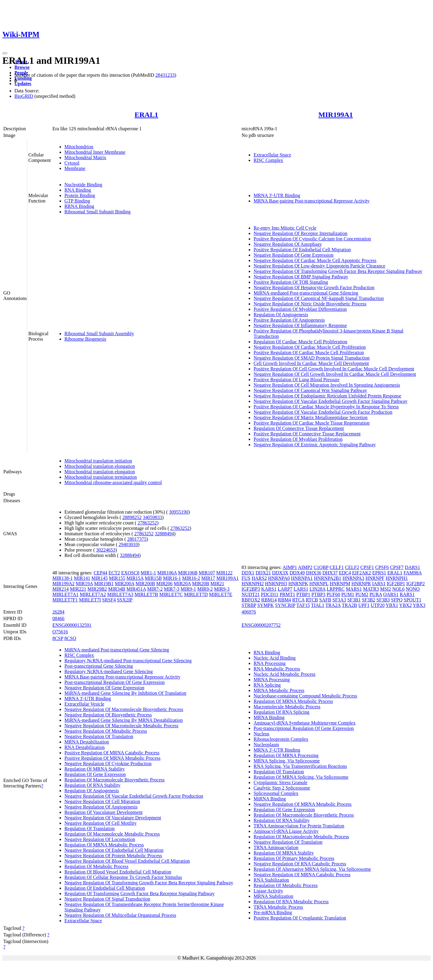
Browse (22, 67)
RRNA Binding (79, 206)
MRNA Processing (272, 680)
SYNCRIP (285, 605)
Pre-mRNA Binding (273, 912)
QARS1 (391, 594)
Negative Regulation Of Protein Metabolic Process (113, 856)
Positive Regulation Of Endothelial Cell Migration (302, 250)
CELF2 (352, 567)
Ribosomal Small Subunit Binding (97, 212)
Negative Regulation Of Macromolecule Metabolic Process (121, 726)
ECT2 (114, 573)
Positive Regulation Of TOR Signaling (291, 282)
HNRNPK (298, 584)
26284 (58, 612)
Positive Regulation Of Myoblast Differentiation (300, 309)
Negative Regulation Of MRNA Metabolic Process (302, 804)
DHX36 (314, 573)
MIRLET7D (196, 594)
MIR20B (201, 584)
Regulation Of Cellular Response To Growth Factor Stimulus (123, 877)
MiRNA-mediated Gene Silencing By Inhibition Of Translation (125, 693)
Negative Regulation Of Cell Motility (100, 823)
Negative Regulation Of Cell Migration (102, 801)
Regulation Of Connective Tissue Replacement (299, 428)
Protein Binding (80, 195)
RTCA (298, 600)
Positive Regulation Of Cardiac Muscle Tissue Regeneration (312, 423)
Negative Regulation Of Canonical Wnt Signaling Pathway (310, 390)
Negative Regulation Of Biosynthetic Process (108, 715)
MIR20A (182, 584)
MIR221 (78, 589)
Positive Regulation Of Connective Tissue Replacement (307, 434)
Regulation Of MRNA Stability (94, 769)
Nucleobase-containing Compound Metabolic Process (305, 696)
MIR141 (82, 578)
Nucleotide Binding (83, 185)
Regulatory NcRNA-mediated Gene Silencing (109, 671)
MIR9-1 (189, 589)
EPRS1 (379, 573)
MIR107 (207, 573)
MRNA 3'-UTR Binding (277, 195)
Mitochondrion (79, 147)
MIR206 (164, 584)
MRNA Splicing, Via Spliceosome (287, 761)
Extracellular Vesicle (84, 704)
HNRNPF (375, 578)
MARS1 (354, 589)
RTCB (312, 600)
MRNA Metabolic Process (279, 690)
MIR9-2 (205, 589)
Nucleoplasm (266, 745)
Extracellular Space (272, 155)
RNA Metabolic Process (277, 669)
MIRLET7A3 (120, 594)
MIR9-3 (222, 589)
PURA (376, 594)
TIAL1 (318, 605)
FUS (246, 578)
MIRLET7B (146, 594)
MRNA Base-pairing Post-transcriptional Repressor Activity (312, 201)
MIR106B (188, 573)
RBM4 (284, 600)
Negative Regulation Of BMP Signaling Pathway (301, 277)
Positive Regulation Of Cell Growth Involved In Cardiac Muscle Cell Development (334, 369)
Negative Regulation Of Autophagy (288, 244)
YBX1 (392, 605)
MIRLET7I (90, 600)
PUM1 (348, 594)
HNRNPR (361, 584)
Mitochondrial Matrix (85, 158)
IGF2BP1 (396, 584)
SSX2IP (125, 600)
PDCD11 (270, 594)
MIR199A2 (63, 584)
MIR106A (167, 573)
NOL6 (398, 589)
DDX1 (248, 573)
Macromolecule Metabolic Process (287, 707)
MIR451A (136, 589)
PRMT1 (287, 594)
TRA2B (350, 605)
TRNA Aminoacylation (276, 847)
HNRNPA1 (302, 578)
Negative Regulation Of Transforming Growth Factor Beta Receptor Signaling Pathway (338, 271)
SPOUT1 (413, 600)
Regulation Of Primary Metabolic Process (294, 858)
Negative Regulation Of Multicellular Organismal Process (120, 915)
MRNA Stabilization (273, 896)
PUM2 (362, 594)
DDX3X (280, 573)
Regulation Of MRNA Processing (286, 755)
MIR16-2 (191, 578)
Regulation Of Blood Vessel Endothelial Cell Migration (118, 872)
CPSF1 (367, 567)
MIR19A (84, 584)
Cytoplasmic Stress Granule (280, 782)
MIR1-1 (149, 573)
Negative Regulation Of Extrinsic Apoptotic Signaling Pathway (315, 445)
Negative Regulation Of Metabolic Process (106, 731)
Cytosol (72, 163)
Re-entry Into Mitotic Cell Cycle (285, 228)
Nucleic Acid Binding (275, 658)
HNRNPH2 (253, 584)
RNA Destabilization (84, 747)
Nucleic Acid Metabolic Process (284, 674)
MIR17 (208, 578)
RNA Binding (78, 190)
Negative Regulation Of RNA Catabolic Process (300, 864)
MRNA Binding (269, 717)
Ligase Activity (268, 891)
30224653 (106, 550)
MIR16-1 (172, 578)
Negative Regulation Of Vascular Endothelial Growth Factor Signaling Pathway (330, 401)
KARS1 (269, 589)
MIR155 (117, 578)
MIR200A (125, 584)
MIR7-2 (155, 589)
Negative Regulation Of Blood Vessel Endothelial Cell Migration (127, 861)
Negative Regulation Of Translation (99, 736)
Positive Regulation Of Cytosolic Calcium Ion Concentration (312, 239)
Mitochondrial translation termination (101, 477)
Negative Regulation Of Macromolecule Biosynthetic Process (124, 709)
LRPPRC (336, 589)
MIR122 (224, 573)
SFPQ (397, 600)
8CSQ (70, 638)
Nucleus (261, 734)
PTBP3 (318, 594)
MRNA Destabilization (87, 742)
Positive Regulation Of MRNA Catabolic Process (112, 753)
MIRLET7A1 (65, 594)
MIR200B (145, 584)
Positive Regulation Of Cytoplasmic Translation (300, 918)
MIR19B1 (104, 584)
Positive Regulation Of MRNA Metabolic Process (112, 758)
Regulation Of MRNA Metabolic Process (104, 845)
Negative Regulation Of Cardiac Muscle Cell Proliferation (310, 347)
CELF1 (337, 567)
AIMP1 (290, 567)
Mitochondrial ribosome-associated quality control (113, 482)
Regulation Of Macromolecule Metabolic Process (112, 834)
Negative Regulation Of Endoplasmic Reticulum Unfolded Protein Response (327, 396)
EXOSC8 (130, 573)
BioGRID (24, 96)
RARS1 (407, 594)
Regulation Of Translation (89, 829)
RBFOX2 (251, 600)
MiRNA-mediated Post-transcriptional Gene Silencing (306, 293)
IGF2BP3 (251, 589)
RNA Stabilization (271, 880)
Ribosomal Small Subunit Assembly (99, 334)
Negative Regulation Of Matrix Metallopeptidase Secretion (310, 417)
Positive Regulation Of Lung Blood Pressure (296, 380)
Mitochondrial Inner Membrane (95, 152)
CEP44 (100, 573)
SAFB (325, 600)
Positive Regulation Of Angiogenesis (289, 320)
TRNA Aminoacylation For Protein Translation (299, 826)
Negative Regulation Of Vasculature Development (113, 818)
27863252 (147, 523)
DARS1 (412, 567)
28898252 (132, 517)
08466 (58, 618)
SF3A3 (339, 600)
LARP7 (285, 589)
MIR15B (153, 578)
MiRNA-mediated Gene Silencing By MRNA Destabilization (123, 720)
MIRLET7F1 (65, 600)
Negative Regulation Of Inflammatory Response (300, 325)
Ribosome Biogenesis (85, 339)
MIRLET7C (171, 594)
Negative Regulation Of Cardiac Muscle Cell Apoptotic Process (315, 260)
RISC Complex (268, 160)
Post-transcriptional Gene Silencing (99, 666)
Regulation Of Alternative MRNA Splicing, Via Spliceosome (312, 869)
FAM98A (413, 573)
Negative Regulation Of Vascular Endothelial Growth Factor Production (323, 412)
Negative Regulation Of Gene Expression (293, 255)
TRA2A (333, 605)
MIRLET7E (221, 594)
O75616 (60, 632)
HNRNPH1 (397, 578)
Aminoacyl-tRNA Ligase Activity (286, 831)
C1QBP (321, 567)
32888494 (164, 534)
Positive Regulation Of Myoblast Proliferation (298, 439)
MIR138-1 (63, 578)
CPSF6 (382, 567)
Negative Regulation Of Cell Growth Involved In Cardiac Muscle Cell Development (335, 374)
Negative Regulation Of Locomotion (100, 839)
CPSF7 (397, 567)
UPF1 (364, 605)
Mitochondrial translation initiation (98, 461)
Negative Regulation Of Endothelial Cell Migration (114, 850)
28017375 (137, 539)
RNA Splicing (267, 685)
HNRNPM (340, 584)
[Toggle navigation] (5, 53)
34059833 (152, 517)
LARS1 (301, 589)
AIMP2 (305, 567)
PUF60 (333, 594)
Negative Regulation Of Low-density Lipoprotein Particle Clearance (319, 266)
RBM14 (269, 600)
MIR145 (100, 578)
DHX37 (330, 573)
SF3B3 (383, 600)
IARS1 (379, 584)
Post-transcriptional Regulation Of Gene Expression (114, 682)
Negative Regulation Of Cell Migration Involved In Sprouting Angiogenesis (327, 385)
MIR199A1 (336, 115)
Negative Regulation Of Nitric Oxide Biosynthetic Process (310, 304)
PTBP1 (303, 594)
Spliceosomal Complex (276, 793)
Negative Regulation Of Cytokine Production (108, 764)
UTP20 (378, 605)
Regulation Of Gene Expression (95, 774)
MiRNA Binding (270, 799)
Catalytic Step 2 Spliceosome (282, 788)
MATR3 (371, 589)
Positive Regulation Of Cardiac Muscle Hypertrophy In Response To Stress (326, 407)
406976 (249, 612)
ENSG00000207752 (261, 625)
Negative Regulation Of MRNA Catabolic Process (302, 875)
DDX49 (297, 573)
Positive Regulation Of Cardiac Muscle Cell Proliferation (309, 352)
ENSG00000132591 (72, 625)
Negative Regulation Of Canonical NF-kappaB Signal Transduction (319, 298)
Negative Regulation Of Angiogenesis (101, 807)
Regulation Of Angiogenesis (281, 315)
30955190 (179, 512)
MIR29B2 (97, 589)
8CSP (58, 638)
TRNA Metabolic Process (278, 907)
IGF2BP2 (415, 584)
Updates (23, 83)
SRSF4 (109, 600)
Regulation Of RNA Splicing (281, 712)
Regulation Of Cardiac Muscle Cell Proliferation (300, 342)
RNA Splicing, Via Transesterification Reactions (300, 766)
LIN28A (317, 589)
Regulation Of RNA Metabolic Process (291, 902)
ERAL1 (146, 115)
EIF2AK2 (362, 573)
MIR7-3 (172, 589)
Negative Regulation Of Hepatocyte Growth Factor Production (314, 288)
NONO (413, 589)
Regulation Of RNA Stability (92, 785)
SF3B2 (368, 600)
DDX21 (263, 573)
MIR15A (135, 578)
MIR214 (60, 589)
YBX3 (419, 605)
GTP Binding (77, 201)
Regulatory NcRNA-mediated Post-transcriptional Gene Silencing (128, 661)
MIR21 (217, 584)
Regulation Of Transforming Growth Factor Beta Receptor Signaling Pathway (139, 893)
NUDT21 (250, 594)
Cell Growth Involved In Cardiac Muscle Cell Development (311, 363)
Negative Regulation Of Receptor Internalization (300, 233)
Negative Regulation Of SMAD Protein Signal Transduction (312, 358)
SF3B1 (354, 600)
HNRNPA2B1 (328, 578)
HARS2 (259, 578)
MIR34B (117, 589)
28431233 (165, 75)
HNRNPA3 (353, 578)
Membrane (75, 168)
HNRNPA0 (279, 578)
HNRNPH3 (276, 584)
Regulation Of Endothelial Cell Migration (105, 888)
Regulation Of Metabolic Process (96, 866)
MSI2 (385, 589)
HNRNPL (319, 584)
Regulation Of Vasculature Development (103, 812)
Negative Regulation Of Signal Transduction (107, 899)
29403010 (128, 544)
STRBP (249, 605)
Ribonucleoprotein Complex (281, 739)
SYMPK (266, 605)
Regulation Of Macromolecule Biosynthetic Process (114, 780)
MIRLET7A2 (93, 594)
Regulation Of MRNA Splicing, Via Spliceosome (301, 777)
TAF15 (303, 605)
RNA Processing (269, 663)
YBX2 (406, 605)
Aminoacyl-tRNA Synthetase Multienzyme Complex (304, 723)
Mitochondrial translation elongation (100, 466)
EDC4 (345, 573)
